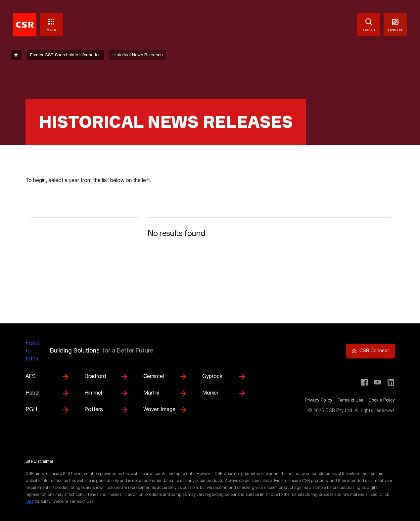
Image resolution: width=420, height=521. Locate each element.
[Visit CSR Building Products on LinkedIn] (391, 382)
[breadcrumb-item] (16, 55)
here (30, 502)
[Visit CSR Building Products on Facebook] (364, 382)
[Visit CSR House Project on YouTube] (378, 382)
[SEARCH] (369, 25)
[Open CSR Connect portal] (370, 351)
